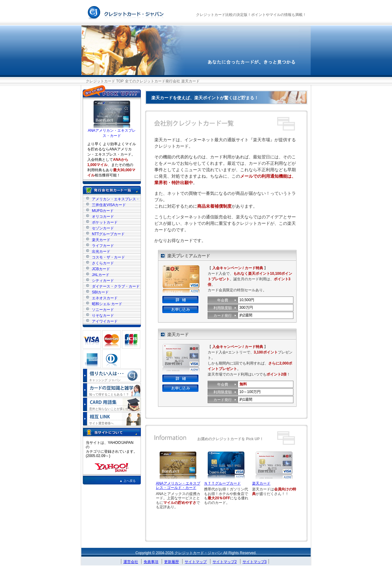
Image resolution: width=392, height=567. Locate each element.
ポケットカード (105, 222)
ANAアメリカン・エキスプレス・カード (112, 131)
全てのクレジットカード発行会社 (153, 81)
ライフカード (103, 246)
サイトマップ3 (255, 562)
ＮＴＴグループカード (222, 483)
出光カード (101, 251)
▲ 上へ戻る (128, 481)
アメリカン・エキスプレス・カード (116, 199)
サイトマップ (196, 562)
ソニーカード (103, 310)
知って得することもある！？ (109, 394)
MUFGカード (103, 211)
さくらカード (103, 263)
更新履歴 (171, 562)
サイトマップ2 (225, 562)
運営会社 (131, 562)
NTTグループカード (108, 234)
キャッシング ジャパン (105, 380)
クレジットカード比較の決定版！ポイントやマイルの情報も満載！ (251, 15)
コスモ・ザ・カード (108, 257)
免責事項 (151, 562)
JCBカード (101, 269)
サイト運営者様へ (101, 423)
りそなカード (103, 315)
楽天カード (261, 483)
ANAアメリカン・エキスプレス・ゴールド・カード (178, 486)
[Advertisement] (226, 524)
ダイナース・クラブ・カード (116, 286)
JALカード (101, 275)
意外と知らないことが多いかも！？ (114, 409)
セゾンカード (103, 228)
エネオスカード (105, 298)
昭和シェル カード (107, 304)
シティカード (103, 280)
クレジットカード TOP (105, 81)
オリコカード (103, 216)
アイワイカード (105, 321)
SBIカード (100, 292)
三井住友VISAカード (109, 205)
